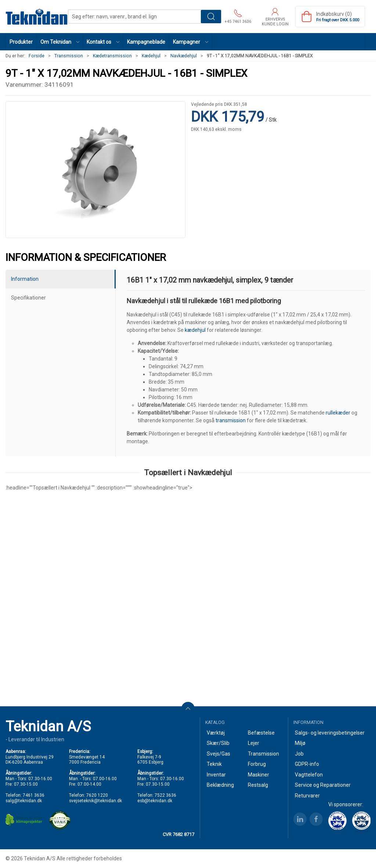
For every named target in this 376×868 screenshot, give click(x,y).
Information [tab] (25, 279)
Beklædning (220, 785)
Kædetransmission (112, 56)
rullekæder (338, 413)
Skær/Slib (218, 743)
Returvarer (307, 796)
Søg (211, 17)
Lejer (254, 743)
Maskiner (258, 775)
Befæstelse (261, 733)
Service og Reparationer (323, 785)
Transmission (69, 56)
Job (299, 754)
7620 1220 (97, 795)
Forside (37, 56)
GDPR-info (307, 764)
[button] (60, 42)
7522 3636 (165, 795)
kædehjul (195, 330)
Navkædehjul (184, 56)
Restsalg (258, 785)
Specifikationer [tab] (28, 298)
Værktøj (216, 733)
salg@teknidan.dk (24, 801)
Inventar (216, 775)
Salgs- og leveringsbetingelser (330, 733)
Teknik (214, 764)
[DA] (37, 17)
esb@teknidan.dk (155, 801)
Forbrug (257, 764)
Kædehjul (151, 56)
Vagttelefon (309, 775)
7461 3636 (34, 795)
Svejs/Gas (218, 754)
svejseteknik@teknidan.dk (95, 801)
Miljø (300, 743)
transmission (231, 420)
